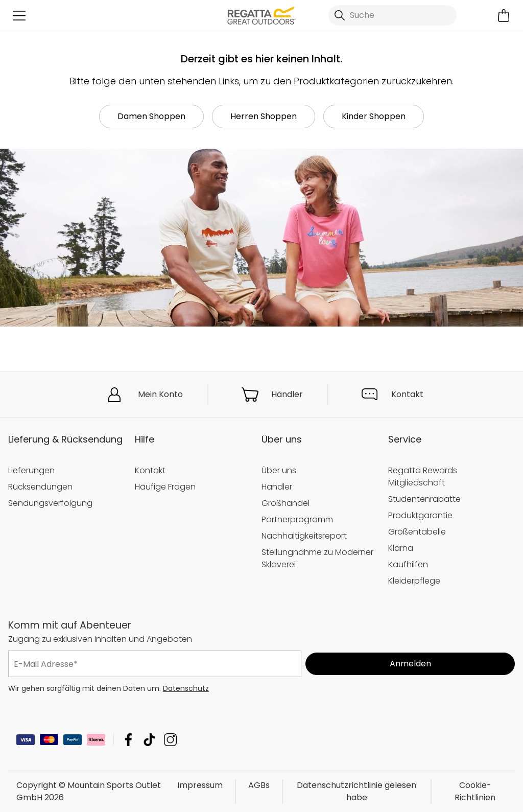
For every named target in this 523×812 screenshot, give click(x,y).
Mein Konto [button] (160, 394)
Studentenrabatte (424, 499)
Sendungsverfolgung (50, 503)
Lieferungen (31, 470)
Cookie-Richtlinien (475, 791)
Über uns (279, 470)
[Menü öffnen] (19, 16)
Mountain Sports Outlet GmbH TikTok (149, 740)
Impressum (200, 785)
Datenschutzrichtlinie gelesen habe (356, 791)
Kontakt (407, 394)
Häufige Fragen (165, 487)
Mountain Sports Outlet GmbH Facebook (128, 740)
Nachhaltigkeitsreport (304, 536)
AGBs (259, 785)
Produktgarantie (420, 515)
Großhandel (286, 503)
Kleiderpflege (414, 581)
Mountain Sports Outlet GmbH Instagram (170, 740)
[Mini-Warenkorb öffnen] (504, 16)
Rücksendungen (40, 487)
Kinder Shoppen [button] (374, 116)
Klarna (401, 548)
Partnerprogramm (297, 519)
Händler (287, 394)
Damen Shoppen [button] (151, 116)
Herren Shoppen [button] (264, 116)
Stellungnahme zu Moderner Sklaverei (317, 558)
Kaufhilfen (408, 564)
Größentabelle (417, 532)
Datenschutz (186, 688)
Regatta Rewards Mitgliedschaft (423, 477)
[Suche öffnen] (393, 15)
